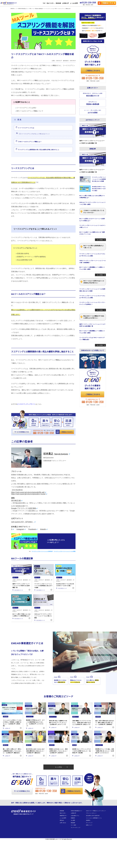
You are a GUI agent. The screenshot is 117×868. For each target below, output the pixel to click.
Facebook (33, 529)
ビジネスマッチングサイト (26, 404)
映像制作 (73, 818)
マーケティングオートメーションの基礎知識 (42, 551)
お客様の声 (65, 3)
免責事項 (88, 820)
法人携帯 (73, 820)
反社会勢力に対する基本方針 (93, 816)
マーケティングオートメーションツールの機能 (65, 551)
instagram (21, 529)
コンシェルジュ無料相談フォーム (94, 818)
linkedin (44, 529)
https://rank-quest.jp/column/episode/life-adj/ (29, 492)
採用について (89, 825)
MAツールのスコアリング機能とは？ (30, 142)
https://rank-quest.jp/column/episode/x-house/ (29, 494)
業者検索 (58, 3)
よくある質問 (74, 3)
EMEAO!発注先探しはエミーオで (54, 839)
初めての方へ (50, 3)
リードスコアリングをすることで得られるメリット (34, 134)
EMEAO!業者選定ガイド (77, 811)
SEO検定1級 (17, 501)
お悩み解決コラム (75, 816)
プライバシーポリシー (91, 813)
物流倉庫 (73, 823)
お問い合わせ (63, 823)
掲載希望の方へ (63, 816)
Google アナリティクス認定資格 (24, 508)
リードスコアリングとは (26, 128)
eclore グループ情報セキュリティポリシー (96, 811)
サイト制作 (73, 825)
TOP (44, 3)
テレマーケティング (76, 828)
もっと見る (61, 767)
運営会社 (62, 820)
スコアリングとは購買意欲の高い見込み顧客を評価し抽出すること (39, 150)
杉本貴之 (57, 454)
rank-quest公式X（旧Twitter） (23, 522)
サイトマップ (89, 823)
